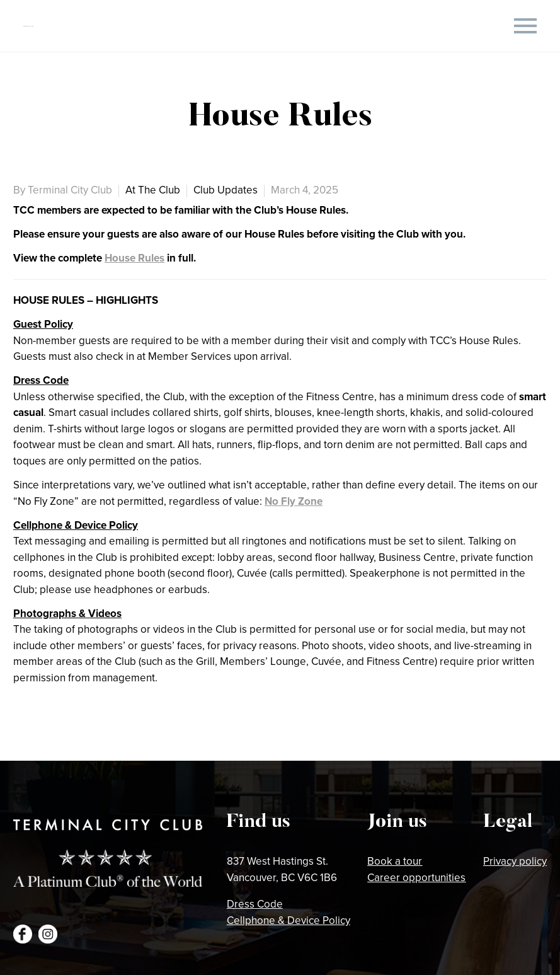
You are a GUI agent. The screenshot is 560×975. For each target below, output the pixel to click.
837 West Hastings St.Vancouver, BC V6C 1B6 (282, 869)
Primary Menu (525, 26)
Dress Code (255, 904)
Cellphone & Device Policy (289, 920)
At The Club (153, 190)
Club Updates (226, 190)
